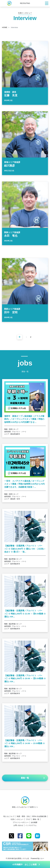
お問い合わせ (18, 825)
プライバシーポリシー (21, 822)
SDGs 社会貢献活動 (39, 816)
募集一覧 (36, 819)
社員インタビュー (17, 819)
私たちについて (9, 816)
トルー (42, 858)
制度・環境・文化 (23, 816)
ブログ (28, 819)
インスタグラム (31, 825)
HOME (5, 27)
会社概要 (34, 822)
